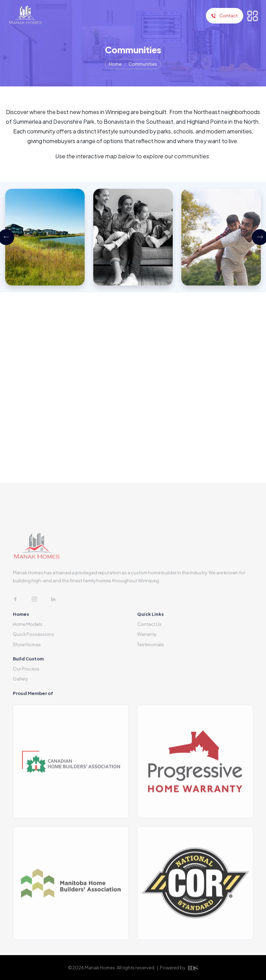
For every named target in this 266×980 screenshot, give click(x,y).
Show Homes (27, 670)
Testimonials (151, 670)
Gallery (20, 704)
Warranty (147, 660)
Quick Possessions (34, 660)
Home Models (28, 650)
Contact (225, 16)
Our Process (26, 694)
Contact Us (149, 650)
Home (115, 64)
